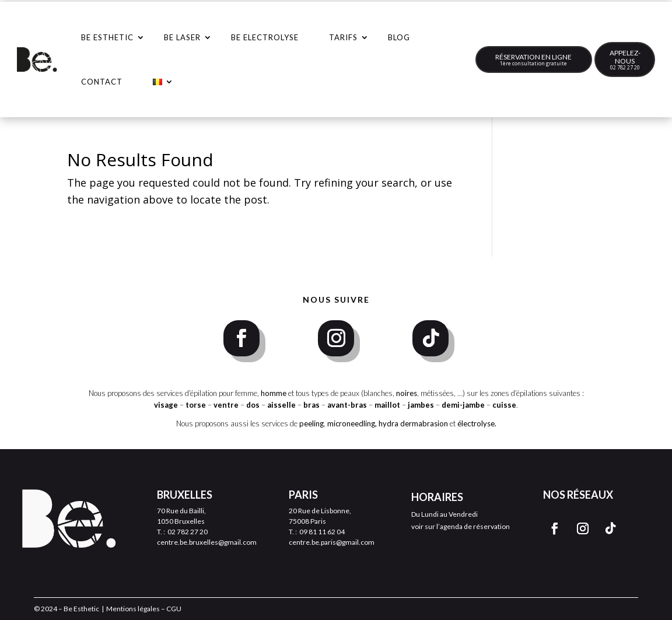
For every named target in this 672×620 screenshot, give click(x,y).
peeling (311, 423)
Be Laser (182, 37)
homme (274, 393)
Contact (102, 82)
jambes (422, 405)
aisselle (282, 405)
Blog (399, 37)
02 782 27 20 (625, 67)
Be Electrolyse (265, 37)
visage (166, 405)
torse (196, 405)
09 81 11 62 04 (322, 532)
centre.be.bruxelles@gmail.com (207, 542)
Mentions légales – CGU (144, 609)
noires (407, 393)
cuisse (504, 405)
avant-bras (347, 405)
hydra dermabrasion (413, 423)
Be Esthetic (107, 37)
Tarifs (343, 37)
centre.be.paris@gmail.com (332, 542)
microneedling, (352, 423)
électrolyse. (477, 423)
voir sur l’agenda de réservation (461, 526)
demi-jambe (464, 405)
